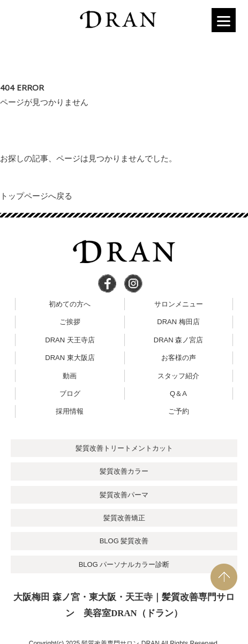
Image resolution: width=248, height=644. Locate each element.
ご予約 (179, 411)
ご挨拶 (70, 322)
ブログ (70, 394)
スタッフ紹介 (178, 376)
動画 (70, 376)
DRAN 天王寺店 (70, 340)
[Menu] (224, 20)
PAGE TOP (224, 577)
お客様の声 (179, 358)
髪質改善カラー (124, 471)
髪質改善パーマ (124, 495)
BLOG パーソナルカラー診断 (124, 564)
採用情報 (70, 411)
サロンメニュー (179, 304)
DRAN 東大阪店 (70, 358)
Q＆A (178, 394)
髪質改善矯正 (124, 518)
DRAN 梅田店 (178, 322)
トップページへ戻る (36, 196)
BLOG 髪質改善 (124, 541)
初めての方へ (70, 304)
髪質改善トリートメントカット (124, 448)
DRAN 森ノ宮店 (178, 340)
